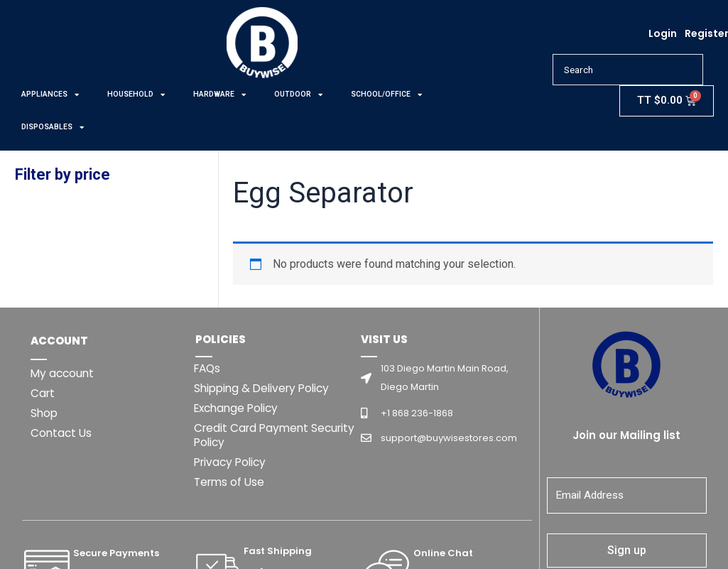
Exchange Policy (239, 408)
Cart (43, 393)
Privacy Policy (232, 462)
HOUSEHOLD (136, 94)
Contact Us (62, 433)
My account (64, 373)
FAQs (208, 368)
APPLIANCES (50, 94)
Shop (45, 413)
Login (663, 33)
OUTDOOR (298, 94)
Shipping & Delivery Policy (265, 388)
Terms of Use (231, 482)
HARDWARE (219, 94)
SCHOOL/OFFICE (386, 94)
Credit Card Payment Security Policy (254, 435)
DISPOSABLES (53, 127)
